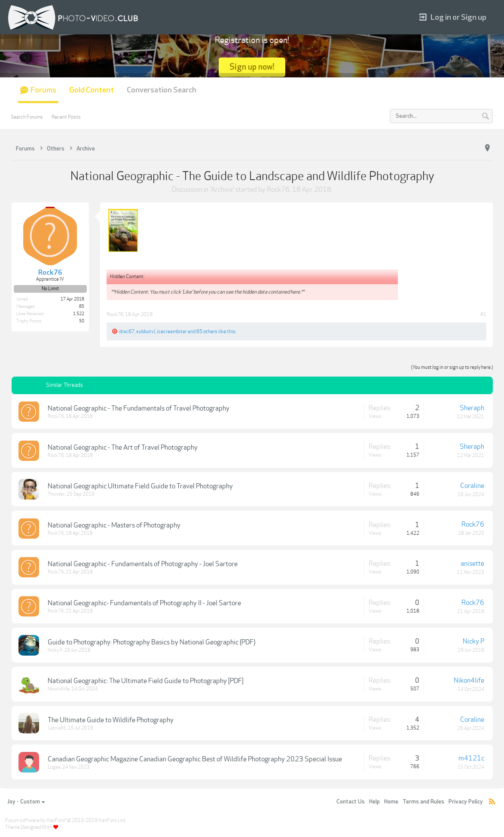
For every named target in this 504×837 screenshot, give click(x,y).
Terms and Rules (423, 802)
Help (374, 802)
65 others (207, 331)
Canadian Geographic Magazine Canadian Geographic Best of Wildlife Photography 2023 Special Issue (195, 759)
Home (391, 802)
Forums (43, 90)
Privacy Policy (466, 802)
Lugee (54, 767)
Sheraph (472, 408)
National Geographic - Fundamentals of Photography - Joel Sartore (143, 564)
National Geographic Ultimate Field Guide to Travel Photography (140, 486)
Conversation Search (162, 90)
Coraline (472, 486)
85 (82, 307)
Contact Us (351, 802)
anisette (472, 564)
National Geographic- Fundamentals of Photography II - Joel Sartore (144, 603)
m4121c (471, 758)
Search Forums (27, 117)
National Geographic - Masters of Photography (114, 525)
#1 (483, 314)
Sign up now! (252, 67)
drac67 (127, 331)
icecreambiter (172, 331)
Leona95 (57, 728)
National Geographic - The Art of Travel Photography (123, 448)
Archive (222, 190)
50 (82, 321)
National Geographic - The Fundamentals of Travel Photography (139, 408)
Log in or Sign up (453, 17)
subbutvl (146, 331)
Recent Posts (66, 117)
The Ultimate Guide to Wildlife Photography (111, 720)
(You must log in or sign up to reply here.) (452, 367)
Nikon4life (59, 689)
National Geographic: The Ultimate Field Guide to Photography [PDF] (146, 681)
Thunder (56, 494)
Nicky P (55, 650)
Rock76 (278, 190)
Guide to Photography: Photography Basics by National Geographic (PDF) (151, 642)
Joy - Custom (26, 802)
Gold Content (92, 90)
